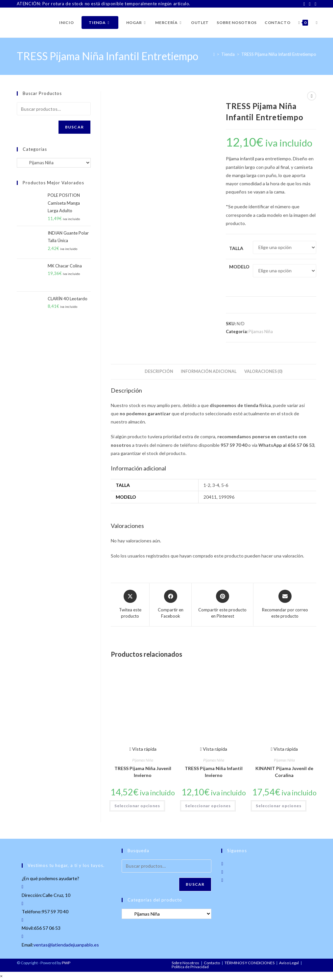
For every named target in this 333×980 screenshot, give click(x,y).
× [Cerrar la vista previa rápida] (1, 976)
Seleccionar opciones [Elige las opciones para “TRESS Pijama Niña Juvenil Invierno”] (137, 806)
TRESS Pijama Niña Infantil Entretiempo (279, 54)
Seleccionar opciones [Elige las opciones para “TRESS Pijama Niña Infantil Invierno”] (208, 806)
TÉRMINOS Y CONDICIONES (250, 963)
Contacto (212, 963)
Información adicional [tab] (209, 371)
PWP (66, 963)
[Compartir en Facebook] (170, 605)
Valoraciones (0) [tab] (263, 371)
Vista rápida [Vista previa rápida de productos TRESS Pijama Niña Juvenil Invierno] (143, 749)
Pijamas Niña (261, 331)
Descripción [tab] (159, 371)
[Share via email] (285, 605)
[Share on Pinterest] (222, 605)
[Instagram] (310, 4)
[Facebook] (304, 4)
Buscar (74, 127)
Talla (236, 248)
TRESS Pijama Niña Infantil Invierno (214, 772)
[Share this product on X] (130, 605)
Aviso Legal (289, 963)
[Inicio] (214, 54)
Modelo (239, 267)
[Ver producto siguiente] (312, 96)
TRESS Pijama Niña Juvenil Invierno (143, 772)
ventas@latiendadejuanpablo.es (66, 945)
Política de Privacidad (190, 967)
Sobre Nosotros (185, 963)
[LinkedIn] (314, 4)
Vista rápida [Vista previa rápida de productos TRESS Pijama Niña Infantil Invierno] (214, 749)
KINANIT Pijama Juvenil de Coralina (284, 772)
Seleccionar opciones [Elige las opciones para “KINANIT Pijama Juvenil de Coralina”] (279, 806)
